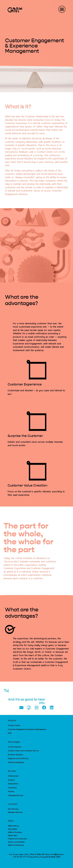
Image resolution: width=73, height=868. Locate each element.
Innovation (13, 804)
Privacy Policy (33, 857)
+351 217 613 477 (19, 857)
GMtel (11, 821)
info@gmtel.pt (57, 854)
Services (12, 771)
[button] (62, 9)
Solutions (12, 721)
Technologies (14, 742)
